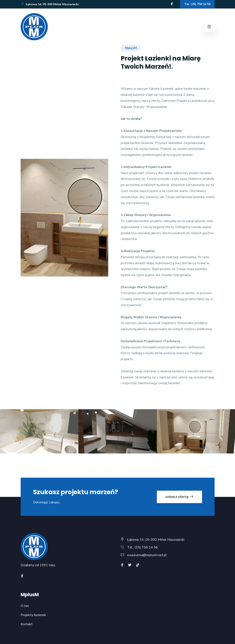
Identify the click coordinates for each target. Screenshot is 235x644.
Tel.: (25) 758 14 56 (143, 547)
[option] (118, 434)
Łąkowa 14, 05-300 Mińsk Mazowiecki (50, 4)
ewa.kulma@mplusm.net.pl (147, 555)
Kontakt (27, 624)
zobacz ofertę (179, 497)
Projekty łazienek (33, 615)
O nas (25, 606)
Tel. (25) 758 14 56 (197, 4)
